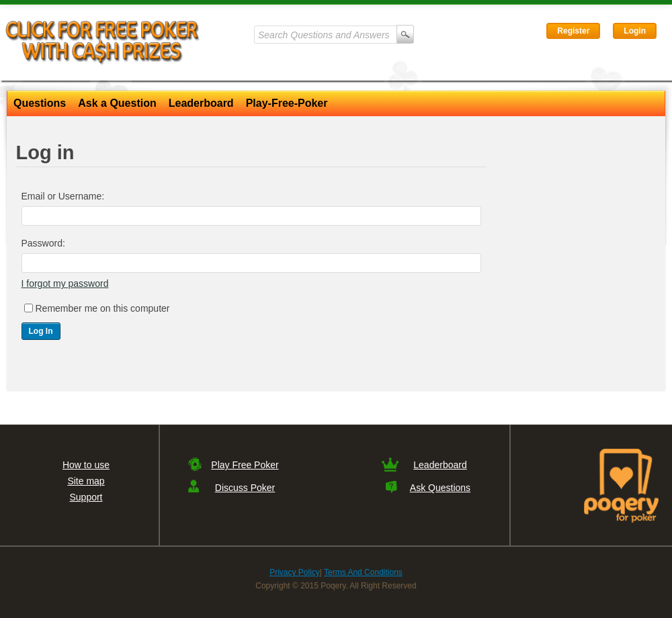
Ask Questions (440, 488)
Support (86, 497)
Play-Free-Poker (287, 103)
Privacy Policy (295, 572)
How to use (86, 465)
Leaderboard (201, 103)
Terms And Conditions (363, 572)
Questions (40, 103)
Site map (86, 481)
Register (573, 31)
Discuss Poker (245, 488)
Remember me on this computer (103, 308)
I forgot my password (65, 283)
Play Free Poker (245, 465)
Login (635, 31)
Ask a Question (117, 103)
